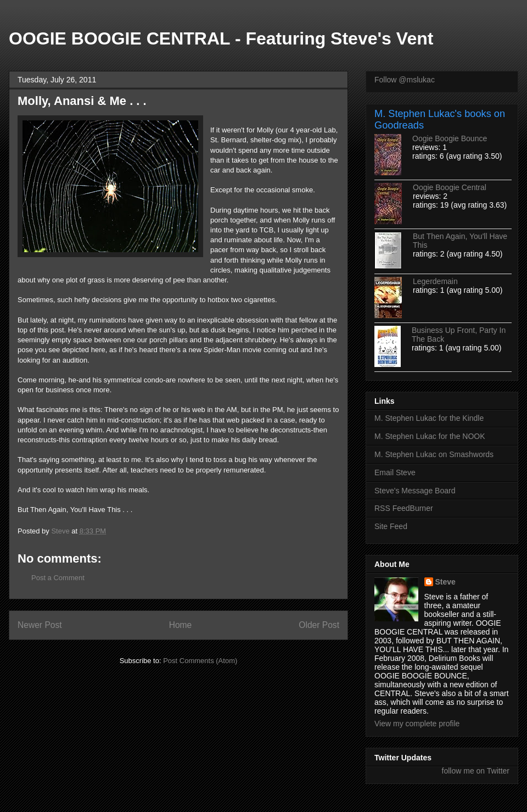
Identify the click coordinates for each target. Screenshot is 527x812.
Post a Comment (58, 578)
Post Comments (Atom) (200, 661)
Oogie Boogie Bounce (450, 138)
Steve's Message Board (415, 491)
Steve (445, 582)
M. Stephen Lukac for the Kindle (429, 418)
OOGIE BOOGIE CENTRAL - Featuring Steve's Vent (221, 38)
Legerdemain (435, 281)
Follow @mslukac (405, 80)
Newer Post (40, 625)
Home (181, 625)
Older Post (319, 625)
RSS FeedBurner (404, 508)
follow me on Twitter (476, 771)
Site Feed (391, 526)
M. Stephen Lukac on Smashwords (434, 454)
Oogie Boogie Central (450, 187)
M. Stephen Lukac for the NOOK (430, 436)
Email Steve (395, 472)
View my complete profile (417, 724)
